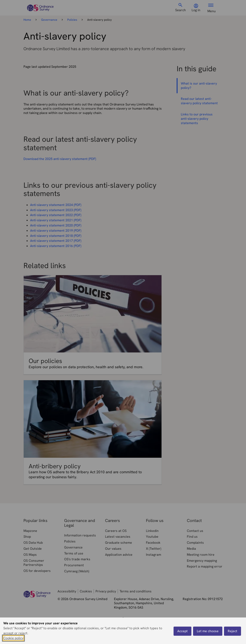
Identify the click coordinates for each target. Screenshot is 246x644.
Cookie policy (13, 638)
